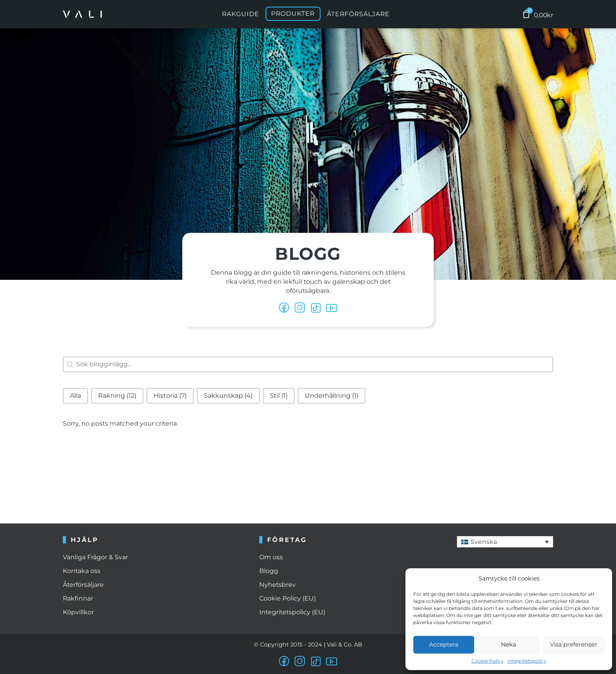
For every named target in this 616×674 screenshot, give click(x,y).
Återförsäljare (358, 14)
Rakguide (241, 14)
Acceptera (444, 644)
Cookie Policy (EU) (288, 598)
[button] (75, 396)
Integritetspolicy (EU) (292, 612)
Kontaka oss (82, 571)
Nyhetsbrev (278, 585)
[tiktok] (316, 308)
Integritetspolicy (527, 661)
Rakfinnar (78, 598)
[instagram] (300, 661)
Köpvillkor (78, 612)
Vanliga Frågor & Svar (95, 557)
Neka (509, 644)
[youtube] (332, 308)
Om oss (271, 557)
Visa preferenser (574, 644)
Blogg (269, 571)
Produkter (293, 14)
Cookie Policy (488, 661)
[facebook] (284, 308)
